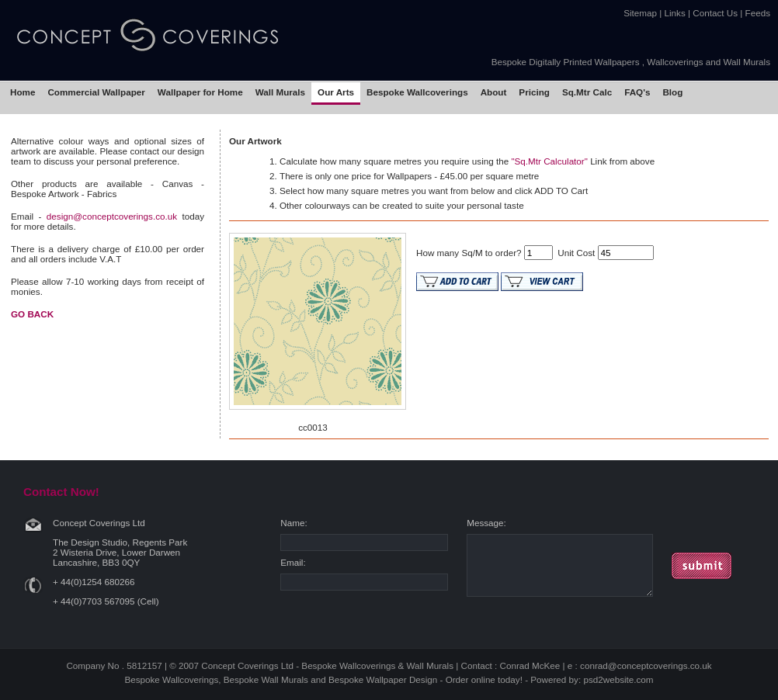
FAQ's (637, 92)
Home (23, 92)
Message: (486, 523)
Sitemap (640, 13)
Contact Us (715, 13)
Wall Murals (280, 92)
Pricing (534, 92)
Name (292, 523)
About (494, 92)
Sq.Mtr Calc (587, 92)
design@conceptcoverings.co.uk (112, 216)
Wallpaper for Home (200, 92)
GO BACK (32, 314)
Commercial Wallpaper (96, 92)
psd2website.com (618, 679)
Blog (672, 92)
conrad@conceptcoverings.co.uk (646, 665)
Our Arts (336, 92)
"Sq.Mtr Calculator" (549, 161)
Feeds (758, 13)
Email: (293, 562)
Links (675, 13)
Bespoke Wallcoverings (417, 92)
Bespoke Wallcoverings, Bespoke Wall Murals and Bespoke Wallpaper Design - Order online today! (323, 679)
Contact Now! (61, 492)
